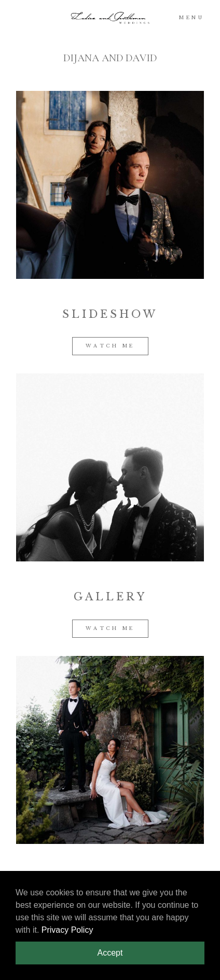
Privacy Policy (67, 930)
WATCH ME (110, 346)
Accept (110, 953)
